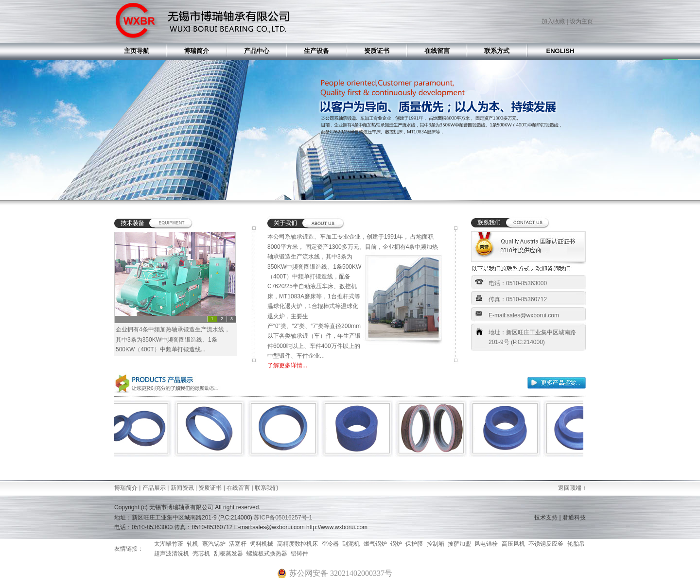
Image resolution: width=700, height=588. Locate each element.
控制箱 (436, 544)
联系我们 (266, 488)
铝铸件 (299, 553)
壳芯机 (201, 553)
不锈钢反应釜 (546, 544)
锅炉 (396, 544)
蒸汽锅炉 (214, 544)
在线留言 (238, 488)
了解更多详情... (287, 365)
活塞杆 (238, 544)
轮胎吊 (576, 544)
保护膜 (414, 544)
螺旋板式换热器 (267, 553)
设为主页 (581, 21)
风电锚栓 (486, 544)
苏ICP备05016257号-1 (283, 518)
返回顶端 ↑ (572, 488)
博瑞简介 (126, 488)
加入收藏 (553, 21)
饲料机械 (262, 544)
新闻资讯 (182, 488)
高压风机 (513, 544)
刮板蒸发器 (228, 553)
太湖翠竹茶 (169, 544)
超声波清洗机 (172, 553)
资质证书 (210, 488)
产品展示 (154, 488)
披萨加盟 (459, 544)
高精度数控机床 (297, 544)
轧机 (192, 544)
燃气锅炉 (375, 544)
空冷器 (330, 544)
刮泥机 (351, 544)
